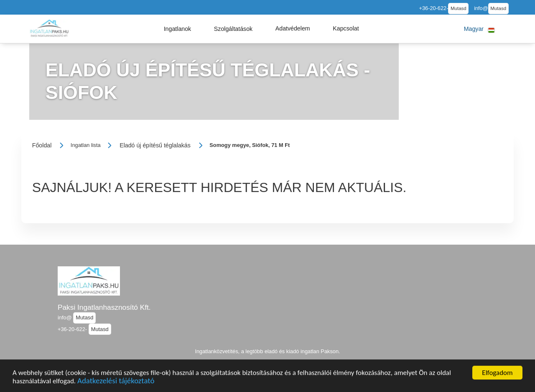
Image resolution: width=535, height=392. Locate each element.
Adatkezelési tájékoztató (116, 383)
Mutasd (459, 8)
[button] (178, 29)
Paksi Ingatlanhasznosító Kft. (104, 307)
